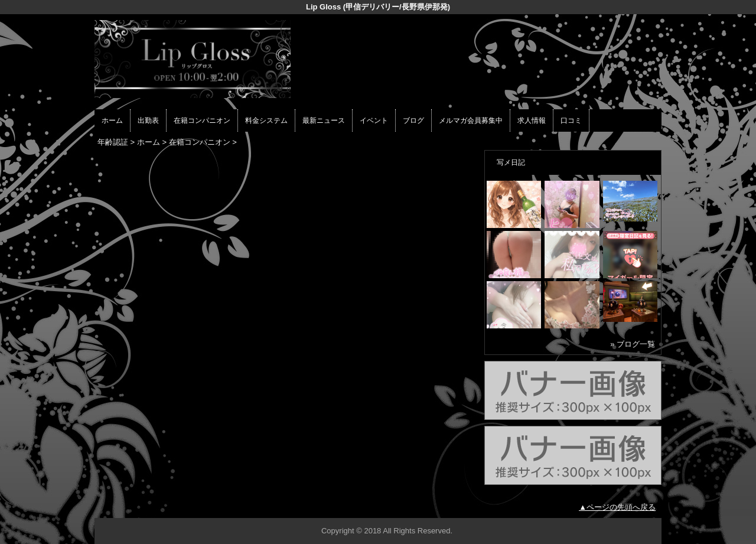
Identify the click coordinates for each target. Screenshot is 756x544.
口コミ (571, 120)
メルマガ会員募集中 (471, 120)
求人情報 (532, 120)
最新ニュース (324, 120)
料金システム (266, 120)
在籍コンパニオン (202, 120)
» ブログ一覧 (633, 344)
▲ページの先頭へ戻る (617, 507)
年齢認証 (113, 142)
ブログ (413, 120)
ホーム (112, 120)
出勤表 (148, 120)
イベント (374, 120)
